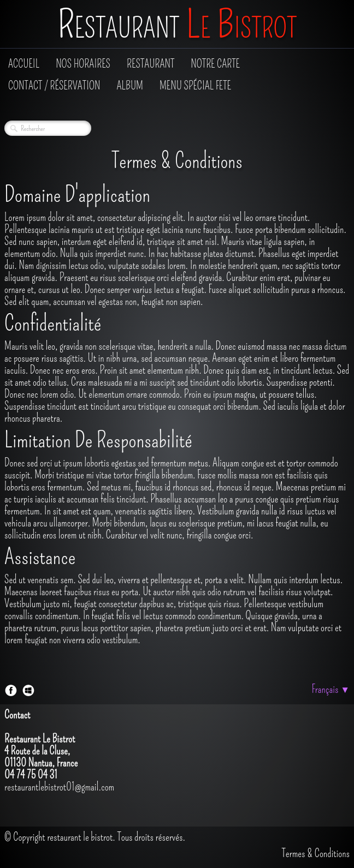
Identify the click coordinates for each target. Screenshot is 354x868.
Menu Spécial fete (195, 86)
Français (331, 689)
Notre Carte (215, 64)
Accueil (24, 64)
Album (130, 86)
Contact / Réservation (54, 86)
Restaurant (151, 64)
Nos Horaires (83, 64)
